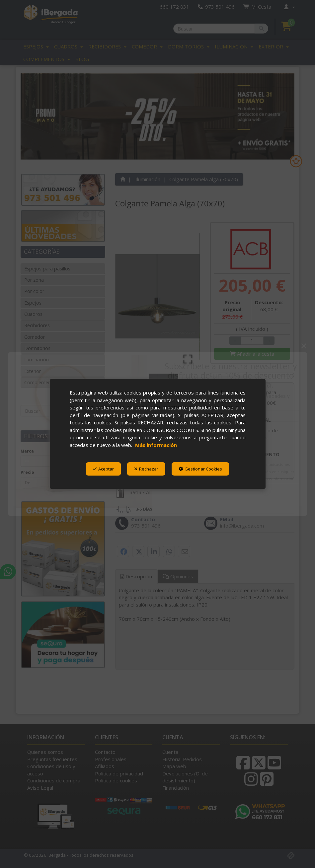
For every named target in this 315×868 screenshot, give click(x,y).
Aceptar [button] (103, 469)
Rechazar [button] (146, 469)
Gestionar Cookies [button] (200, 469)
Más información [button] (156, 445)
